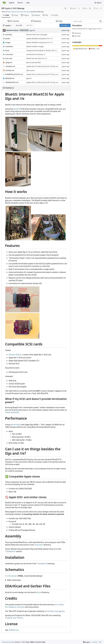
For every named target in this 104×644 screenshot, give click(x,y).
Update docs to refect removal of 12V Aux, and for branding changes (50, 66)
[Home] (4, 3)
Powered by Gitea (8, 642)
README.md (10, 78)
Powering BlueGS (12, 412)
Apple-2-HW (11, 8)
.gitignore (9, 62)
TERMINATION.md (12, 82)
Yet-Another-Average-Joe (55, 611)
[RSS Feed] (65, 8)
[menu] (87, 642)
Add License (31, 70)
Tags (59, 21)
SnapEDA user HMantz (14, 618)
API (100, 642)
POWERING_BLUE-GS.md (14, 74)
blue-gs (21, 8)
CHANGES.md (10, 66)
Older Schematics (14, 580)
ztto (56, 604)
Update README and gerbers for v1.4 (39, 38)
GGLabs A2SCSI (15, 355)
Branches (36, 21)
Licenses (95, 642)
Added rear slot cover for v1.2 (37, 58)
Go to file (19, 25)
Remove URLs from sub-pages (37, 35)
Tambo (61, 604)
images (8, 42)
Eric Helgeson (11, 607)
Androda (21, 607)
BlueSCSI (17, 109)
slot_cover (9, 58)
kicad (7, 50)
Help (28, 3)
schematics (9, 54)
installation (9, 46)
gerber (8, 38)
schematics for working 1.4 (36, 54)
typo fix (32, 30)
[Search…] (101, 21)
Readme (77, 33)
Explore (12, 3)
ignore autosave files (34, 62)
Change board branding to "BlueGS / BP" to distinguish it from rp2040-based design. (56, 50)
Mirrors (20, 3)
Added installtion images (35, 46)
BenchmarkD (15, 425)
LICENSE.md (10, 70)
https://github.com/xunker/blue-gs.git (19, 12)
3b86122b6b (24, 30)
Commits (13, 21)
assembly (9, 35)
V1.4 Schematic (11, 576)
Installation (10, 551)
